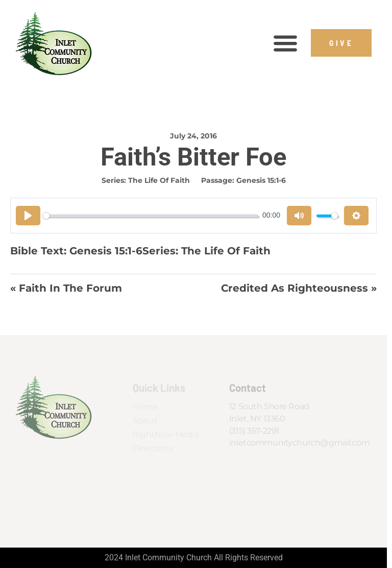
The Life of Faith (159, 180)
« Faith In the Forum (66, 288)
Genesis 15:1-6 (261, 180)
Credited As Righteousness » (299, 288)
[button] (285, 43)
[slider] (151, 216)
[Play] (28, 216)
